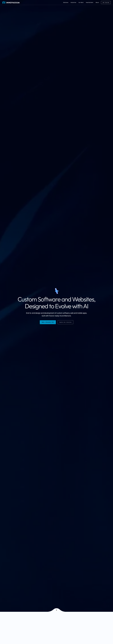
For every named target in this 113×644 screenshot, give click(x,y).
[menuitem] (66, 2)
